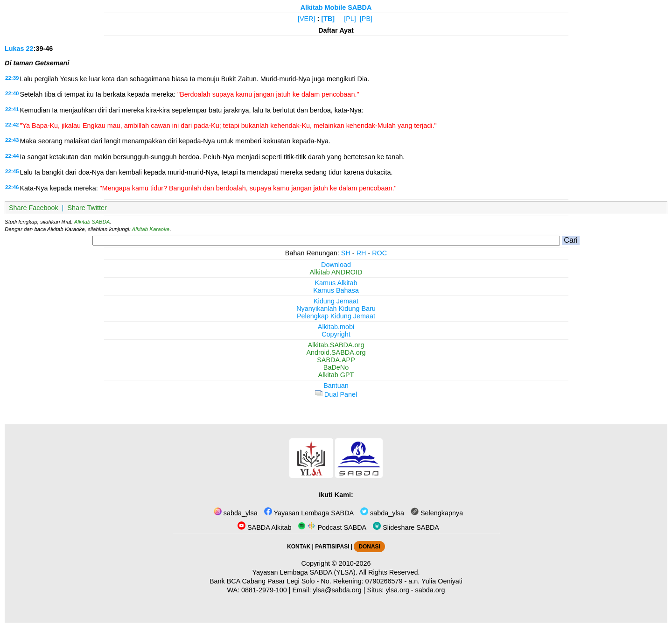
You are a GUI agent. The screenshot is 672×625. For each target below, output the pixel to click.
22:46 (12, 187)
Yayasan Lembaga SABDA (309, 513)
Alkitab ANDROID (336, 272)
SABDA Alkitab (264, 527)
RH (361, 253)
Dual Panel (336, 394)
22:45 (12, 171)
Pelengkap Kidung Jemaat (336, 316)
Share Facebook (34, 208)
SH (346, 253)
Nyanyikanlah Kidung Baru (336, 309)
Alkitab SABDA (92, 222)
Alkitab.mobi (336, 327)
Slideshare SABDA (406, 527)
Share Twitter (87, 208)
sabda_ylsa (236, 513)
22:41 (12, 109)
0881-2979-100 (264, 590)
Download (336, 265)
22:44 (12, 156)
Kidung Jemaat (336, 301)
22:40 (12, 93)
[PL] (350, 19)
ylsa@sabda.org (337, 590)
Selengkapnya (437, 513)
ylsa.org (397, 590)
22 (30, 49)
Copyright (336, 334)
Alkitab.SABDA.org (336, 345)
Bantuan (336, 386)
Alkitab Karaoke (151, 229)
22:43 (12, 140)
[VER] (307, 19)
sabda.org (430, 590)
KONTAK (299, 547)
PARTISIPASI (332, 547)
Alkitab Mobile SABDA (336, 7)
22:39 (12, 78)
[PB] (366, 19)
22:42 (12, 125)
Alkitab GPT (336, 375)
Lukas (14, 49)
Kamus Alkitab (336, 283)
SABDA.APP (336, 360)
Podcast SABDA (332, 527)
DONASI (369, 547)
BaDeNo (336, 367)
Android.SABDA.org (336, 352)
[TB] (328, 19)
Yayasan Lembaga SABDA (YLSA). (305, 572)
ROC (379, 253)
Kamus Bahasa (336, 290)
